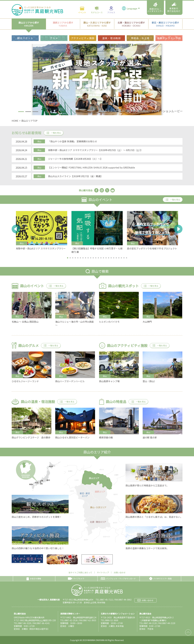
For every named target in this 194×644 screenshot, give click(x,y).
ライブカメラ (76, 579)
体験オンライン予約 (169, 27)
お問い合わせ (120, 572)
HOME (15, 121)
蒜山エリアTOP (29, 121)
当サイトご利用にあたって (80, 572)
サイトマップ (103, 572)
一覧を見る (54, 133)
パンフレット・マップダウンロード (118, 579)
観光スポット (25, 27)
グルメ (54, 27)
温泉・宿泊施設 (112, 27)
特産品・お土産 (140, 27)
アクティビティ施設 (83, 27)
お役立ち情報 (34, 579)
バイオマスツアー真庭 (160, 579)
